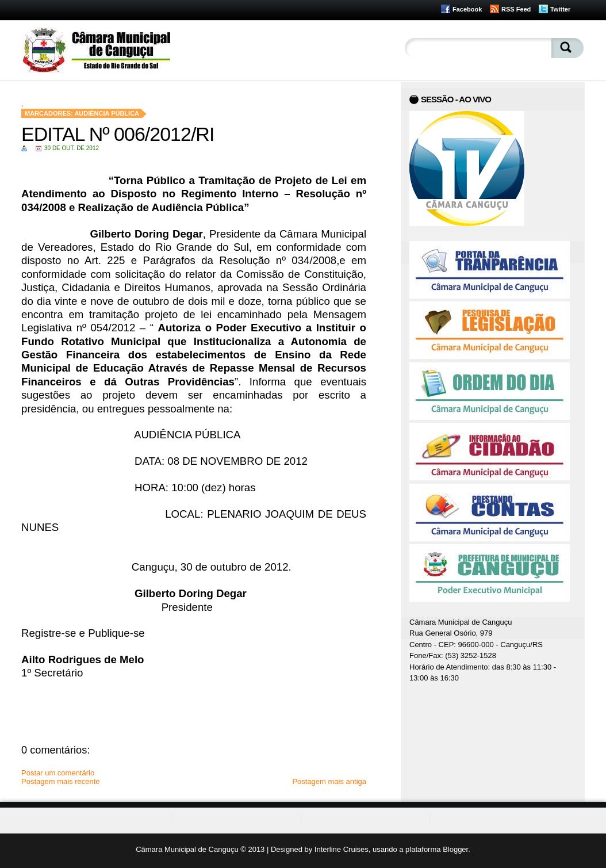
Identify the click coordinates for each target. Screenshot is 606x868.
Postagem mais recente (61, 781)
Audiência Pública (107, 113)
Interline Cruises (342, 849)
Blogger (455, 849)
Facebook (467, 9)
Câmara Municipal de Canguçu (187, 849)
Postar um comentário (58, 773)
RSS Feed (516, 9)
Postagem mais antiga (329, 781)
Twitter (560, 9)
